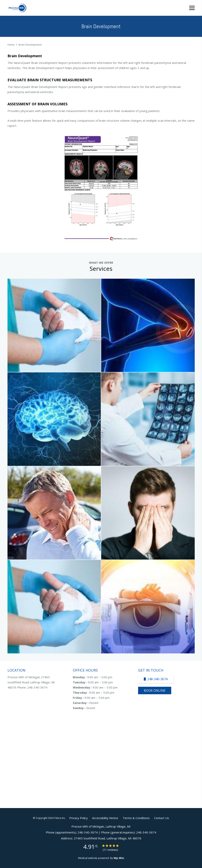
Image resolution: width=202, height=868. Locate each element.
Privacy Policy (79, 818)
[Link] (17, 8)
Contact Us (162, 818)
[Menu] (192, 8)
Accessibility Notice (105, 818)
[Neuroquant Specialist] (148, 419)
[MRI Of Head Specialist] (148, 513)
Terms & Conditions (136, 818)
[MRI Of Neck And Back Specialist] (54, 513)
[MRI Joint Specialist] (148, 325)
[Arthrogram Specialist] (54, 325)
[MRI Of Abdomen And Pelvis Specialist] (54, 607)
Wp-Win (119, 858)
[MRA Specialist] (54, 419)
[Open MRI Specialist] (148, 607)
